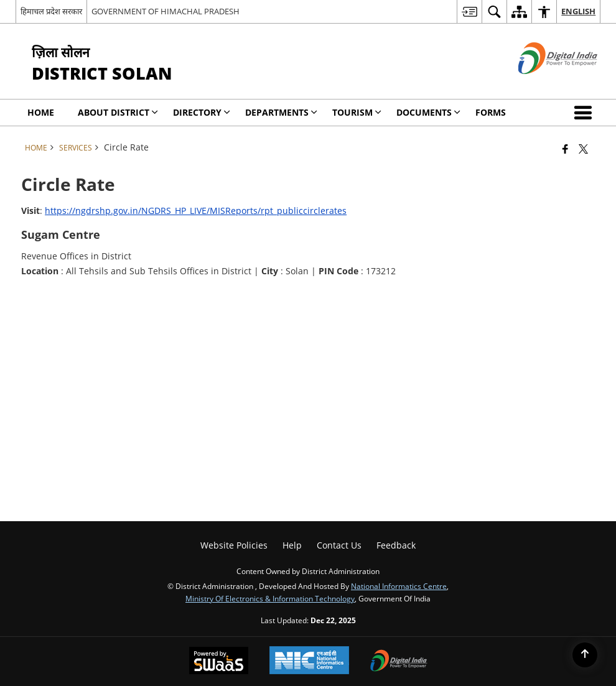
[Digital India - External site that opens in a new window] (542, 84)
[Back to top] (585, 655)
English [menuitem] (578, 11)
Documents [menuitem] (428, 112)
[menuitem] (469, 12)
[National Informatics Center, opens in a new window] (309, 661)
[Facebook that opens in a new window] (565, 149)
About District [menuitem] (118, 112)
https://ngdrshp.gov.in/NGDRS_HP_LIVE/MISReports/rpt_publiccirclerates (196, 211)
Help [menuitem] (292, 545)
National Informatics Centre (399, 586)
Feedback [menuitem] (396, 545)
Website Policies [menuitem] (234, 545)
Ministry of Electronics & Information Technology (270, 598)
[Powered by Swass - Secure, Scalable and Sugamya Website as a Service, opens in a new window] (219, 662)
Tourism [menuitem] (357, 112)
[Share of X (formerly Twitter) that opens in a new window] (583, 149)
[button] (586, 113)
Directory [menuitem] (202, 112)
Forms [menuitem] (491, 112)
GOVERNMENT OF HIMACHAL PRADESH (166, 11)
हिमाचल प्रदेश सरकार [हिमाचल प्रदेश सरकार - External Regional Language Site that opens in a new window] (51, 11)
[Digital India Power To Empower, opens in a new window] (399, 662)
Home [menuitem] (41, 112)
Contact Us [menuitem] (339, 545)
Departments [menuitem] (281, 112)
